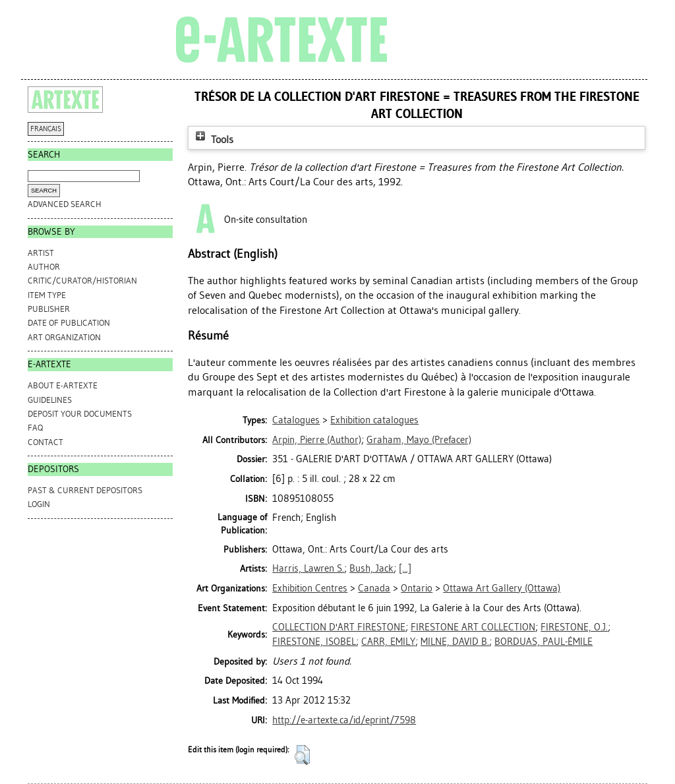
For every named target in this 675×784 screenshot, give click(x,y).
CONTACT (45, 442)
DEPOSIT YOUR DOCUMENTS (80, 414)
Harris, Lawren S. (308, 568)
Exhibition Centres (310, 588)
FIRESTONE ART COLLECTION (473, 627)
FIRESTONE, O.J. (574, 627)
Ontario (417, 588)
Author (44, 267)
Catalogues (296, 420)
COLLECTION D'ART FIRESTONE (339, 627)
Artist (41, 253)
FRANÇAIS (46, 129)
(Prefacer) (419, 440)
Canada (374, 588)
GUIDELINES (50, 400)
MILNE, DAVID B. (455, 642)
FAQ (35, 428)
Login (39, 504)
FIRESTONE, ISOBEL (314, 642)
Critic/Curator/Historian (82, 281)
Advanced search (65, 204)
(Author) (317, 440)
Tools (213, 139)
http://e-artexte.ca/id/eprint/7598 (344, 720)
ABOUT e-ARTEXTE (63, 385)
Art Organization (64, 337)
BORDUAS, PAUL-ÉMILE (543, 642)
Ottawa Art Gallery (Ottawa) (502, 588)
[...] (405, 568)
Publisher (49, 309)
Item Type (47, 295)
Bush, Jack (371, 568)
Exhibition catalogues (374, 420)
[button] (302, 755)
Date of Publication (69, 323)
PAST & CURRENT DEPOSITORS (85, 490)
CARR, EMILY (388, 642)
